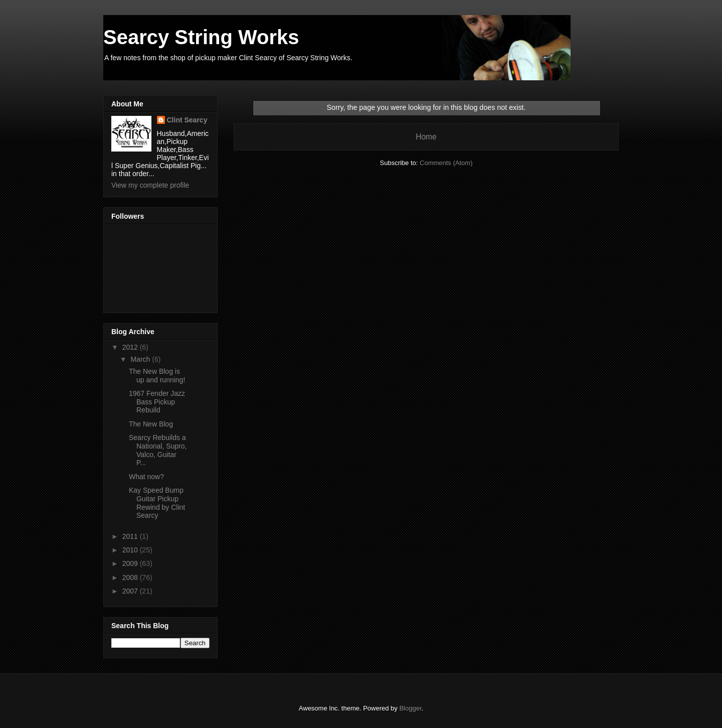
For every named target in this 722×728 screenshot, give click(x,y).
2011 (131, 536)
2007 (131, 591)
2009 (131, 563)
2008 (131, 577)
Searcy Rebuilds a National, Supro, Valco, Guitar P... (158, 450)
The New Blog (151, 424)
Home (426, 137)
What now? (146, 477)
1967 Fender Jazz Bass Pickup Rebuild (157, 402)
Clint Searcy (187, 120)
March (141, 359)
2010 (131, 550)
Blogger (410, 708)
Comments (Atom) (446, 163)
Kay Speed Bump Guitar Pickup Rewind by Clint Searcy (157, 503)
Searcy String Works (201, 37)
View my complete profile (150, 185)
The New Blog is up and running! (157, 376)
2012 (131, 347)
